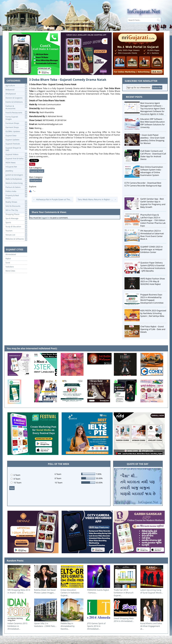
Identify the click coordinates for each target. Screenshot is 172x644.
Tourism (16, 231)
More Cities (10, 271)
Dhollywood (16, 94)
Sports (16, 223)
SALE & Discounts (16, 206)
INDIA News (16, 163)
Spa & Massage (16, 218)
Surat (8, 263)
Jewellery (16, 171)
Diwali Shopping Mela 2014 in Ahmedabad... (124, 620)
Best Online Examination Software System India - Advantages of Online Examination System (152, 171)
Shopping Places (16, 214)
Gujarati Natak (37, 171)
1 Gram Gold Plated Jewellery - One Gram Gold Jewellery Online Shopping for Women (152, 139)
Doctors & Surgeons (16, 98)
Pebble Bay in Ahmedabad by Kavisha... (68, 626)
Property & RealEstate (16, 196)
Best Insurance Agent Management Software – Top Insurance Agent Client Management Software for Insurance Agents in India (153, 109)
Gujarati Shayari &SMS (16, 149)
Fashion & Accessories (16, 107)
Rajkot (8, 259)
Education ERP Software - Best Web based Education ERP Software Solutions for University (153, 123)
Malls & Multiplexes (16, 179)
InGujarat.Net (16, 167)
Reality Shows (16, 202)
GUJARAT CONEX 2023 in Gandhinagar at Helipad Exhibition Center (152, 249)
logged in (45, 218)
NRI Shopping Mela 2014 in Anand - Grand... (19, 591)
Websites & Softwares (16, 239)
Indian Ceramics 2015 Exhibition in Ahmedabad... (17, 626)
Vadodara (10, 267)
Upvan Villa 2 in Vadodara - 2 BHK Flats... (45, 625)
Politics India (16, 191)
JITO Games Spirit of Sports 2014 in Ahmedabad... (96, 626)
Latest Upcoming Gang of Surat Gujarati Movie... (152, 591)
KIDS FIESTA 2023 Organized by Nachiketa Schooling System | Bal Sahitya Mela (153, 313)
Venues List (16, 235)
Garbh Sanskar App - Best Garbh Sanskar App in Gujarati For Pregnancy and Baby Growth (153, 203)
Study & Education (16, 227)
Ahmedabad (11, 254)
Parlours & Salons (16, 187)
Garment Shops (16, 127)
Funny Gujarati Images (16, 118)
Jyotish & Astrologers (16, 175)
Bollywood (16, 90)
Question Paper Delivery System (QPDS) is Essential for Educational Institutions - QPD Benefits (153, 267)
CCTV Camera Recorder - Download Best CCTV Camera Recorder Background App (143, 184)
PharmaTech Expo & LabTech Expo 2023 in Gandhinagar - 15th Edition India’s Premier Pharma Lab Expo (153, 220)
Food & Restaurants (16, 113)
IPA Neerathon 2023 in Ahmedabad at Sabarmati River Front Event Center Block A (152, 235)
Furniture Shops (16, 123)
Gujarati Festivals (16, 144)
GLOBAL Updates (16, 132)
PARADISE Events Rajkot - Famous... (98, 591)
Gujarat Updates (16, 140)
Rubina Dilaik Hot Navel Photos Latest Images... (45, 591)
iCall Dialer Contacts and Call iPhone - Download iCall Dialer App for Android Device (153, 155)
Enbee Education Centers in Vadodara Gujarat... (70, 593)
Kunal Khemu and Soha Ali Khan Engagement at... (151, 626)
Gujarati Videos (16, 155)
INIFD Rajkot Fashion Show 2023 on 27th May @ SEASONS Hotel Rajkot (153, 281)
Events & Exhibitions (16, 102)
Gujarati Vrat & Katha (16, 159)
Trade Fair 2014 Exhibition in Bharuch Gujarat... (124, 593)
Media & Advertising (16, 183)
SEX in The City (16, 210)
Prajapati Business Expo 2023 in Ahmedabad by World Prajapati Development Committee (152, 299)
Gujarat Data (16, 136)
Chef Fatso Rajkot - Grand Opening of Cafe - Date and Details (153, 329)
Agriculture (16, 86)
